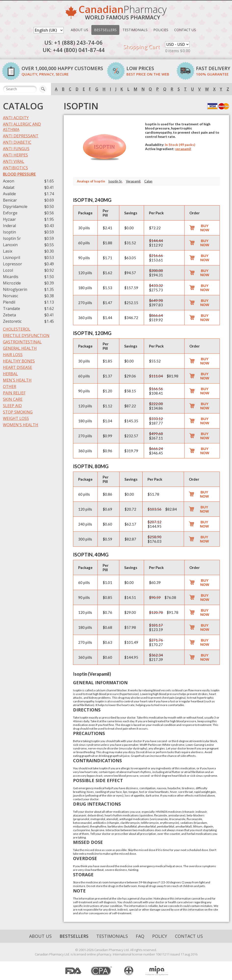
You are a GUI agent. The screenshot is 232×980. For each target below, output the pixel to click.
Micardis (11, 277)
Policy (160, 936)
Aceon (9, 181)
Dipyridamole (15, 206)
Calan (148, 181)
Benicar (10, 200)
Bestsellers (105, 30)
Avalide (9, 194)
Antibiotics (15, 168)
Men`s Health (17, 380)
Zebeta (9, 315)
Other (10, 387)
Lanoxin (10, 245)
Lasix (8, 251)
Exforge (10, 213)
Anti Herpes (15, 155)
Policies (161, 30)
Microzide (12, 283)
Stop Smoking (18, 412)
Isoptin (9, 232)
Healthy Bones (19, 361)
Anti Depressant (21, 136)
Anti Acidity (16, 118)
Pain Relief (14, 393)
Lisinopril (12, 258)
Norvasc (11, 296)
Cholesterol (17, 329)
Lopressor (12, 264)
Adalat (9, 187)
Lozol (8, 270)
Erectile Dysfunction (26, 335)
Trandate (12, 309)
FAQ (140, 936)
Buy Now (205, 228)
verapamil (183, 149)
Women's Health (21, 425)
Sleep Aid (12, 406)
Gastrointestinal (22, 342)
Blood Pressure (19, 174)
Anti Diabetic (17, 142)
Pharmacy (123, 13)
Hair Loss (13, 355)
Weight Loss (16, 418)
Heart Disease (18, 367)
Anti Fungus (16, 149)
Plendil (9, 302)
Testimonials (135, 30)
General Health (20, 348)
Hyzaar (9, 219)
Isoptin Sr (12, 238)
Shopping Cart (141, 47)
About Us (79, 30)
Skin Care (13, 399)
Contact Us (185, 30)
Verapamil (133, 181)
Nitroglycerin (15, 289)
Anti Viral (14, 161)
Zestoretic (12, 321)
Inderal (9, 226)
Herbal (10, 374)
